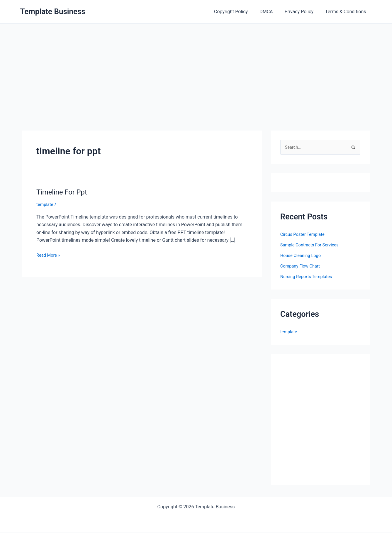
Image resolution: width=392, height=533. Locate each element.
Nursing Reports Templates (309, 277)
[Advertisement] (196, 68)
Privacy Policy (303, 12)
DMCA (272, 12)
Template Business (53, 11)
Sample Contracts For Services (312, 245)
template (46, 204)
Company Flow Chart (302, 266)
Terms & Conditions (347, 12)
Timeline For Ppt (64, 192)
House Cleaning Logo (303, 256)
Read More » (49, 255)
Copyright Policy (239, 12)
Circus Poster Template (305, 235)
